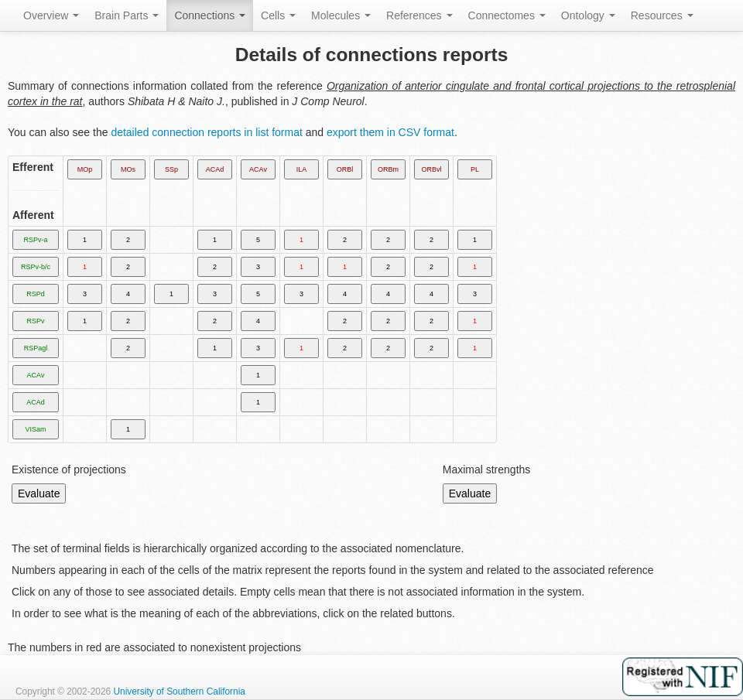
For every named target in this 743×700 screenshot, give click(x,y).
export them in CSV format (390, 132)
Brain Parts (127, 15)
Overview (51, 15)
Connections (210, 15)
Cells (278, 15)
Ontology (588, 15)
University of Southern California (179, 691)
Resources (662, 15)
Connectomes (507, 15)
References (419, 15)
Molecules (341, 15)
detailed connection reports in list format (206, 132)
